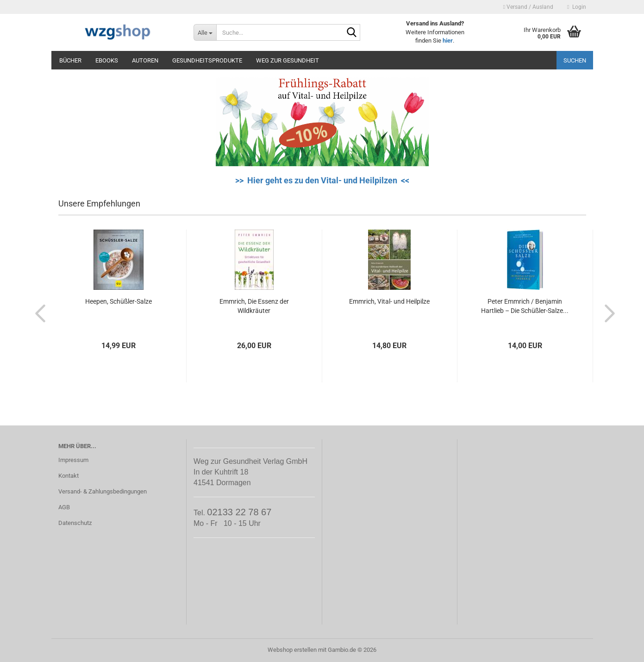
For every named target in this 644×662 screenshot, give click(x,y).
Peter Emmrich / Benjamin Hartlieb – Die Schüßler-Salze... (525, 306)
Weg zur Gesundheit (288, 60)
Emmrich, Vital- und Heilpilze (389, 301)
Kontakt (69, 476)
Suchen (575, 60)
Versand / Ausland (528, 7)
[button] (38, 313)
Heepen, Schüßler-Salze (119, 301)
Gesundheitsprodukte (207, 60)
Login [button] (576, 7)
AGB (64, 507)
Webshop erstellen (292, 650)
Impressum (73, 460)
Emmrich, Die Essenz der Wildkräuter (254, 306)
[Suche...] (205, 32)
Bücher (70, 60)
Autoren (145, 60)
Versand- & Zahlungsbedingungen (103, 491)
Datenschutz (75, 523)
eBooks (107, 60)
